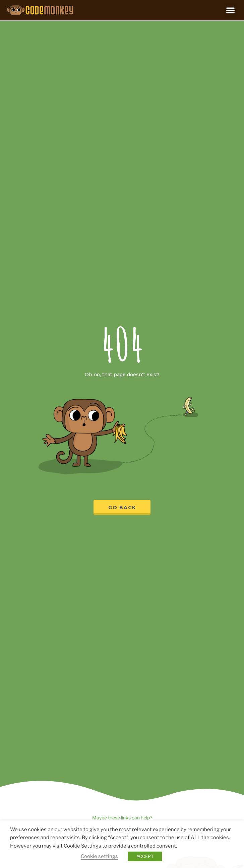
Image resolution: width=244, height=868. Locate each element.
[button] (231, 10)
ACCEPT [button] (145, 856)
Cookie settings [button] (99, 856)
